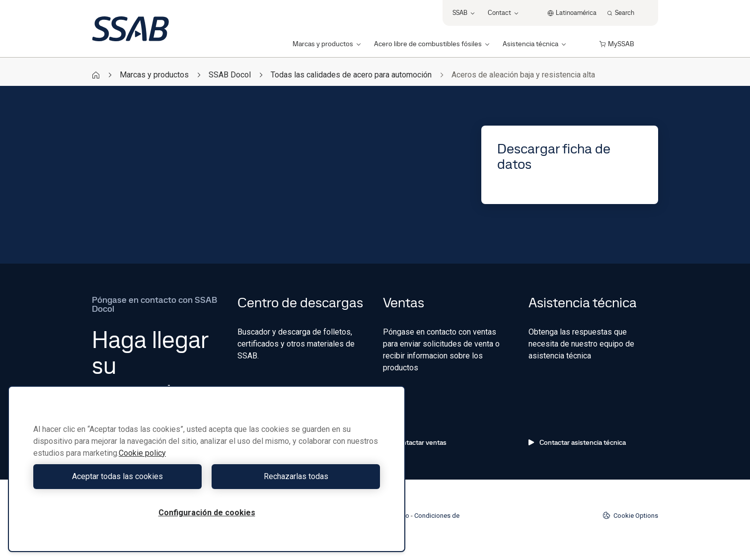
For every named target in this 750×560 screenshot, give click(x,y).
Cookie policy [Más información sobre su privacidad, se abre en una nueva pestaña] (142, 453)
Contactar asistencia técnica (577, 442)
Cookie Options (630, 515)
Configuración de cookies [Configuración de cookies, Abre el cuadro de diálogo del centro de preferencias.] (207, 513)
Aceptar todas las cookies (117, 476)
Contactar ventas (415, 442)
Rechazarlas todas (296, 476)
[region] (207, 469)
